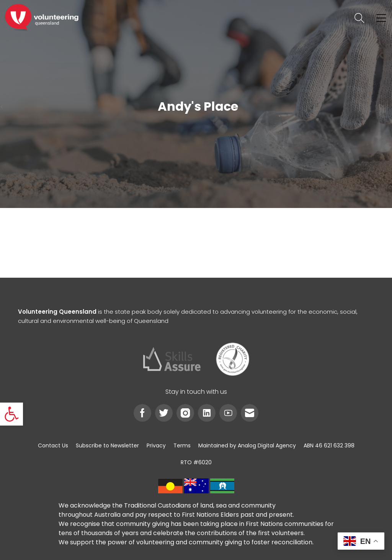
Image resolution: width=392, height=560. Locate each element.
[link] (11, 414)
